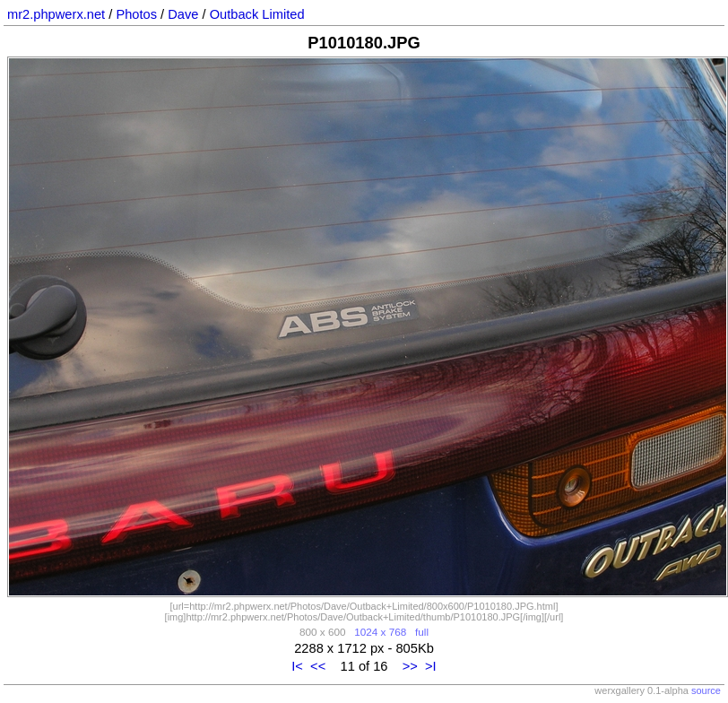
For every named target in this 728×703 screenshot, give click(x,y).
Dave (183, 14)
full (422, 632)
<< (318, 666)
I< (297, 666)
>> (410, 666)
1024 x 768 (380, 632)
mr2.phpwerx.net (56, 14)
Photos (136, 14)
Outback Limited (257, 14)
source (706, 690)
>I (431, 666)
